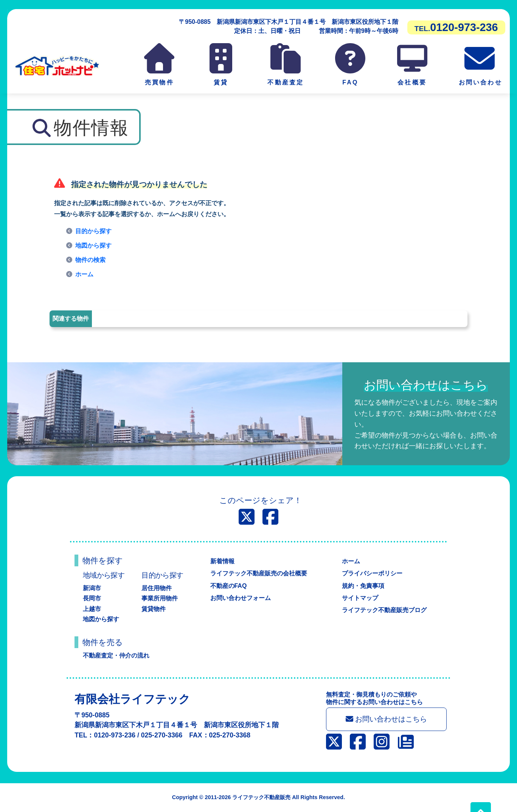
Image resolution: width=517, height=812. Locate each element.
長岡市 (92, 598)
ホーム (84, 274)
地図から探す (93, 245)
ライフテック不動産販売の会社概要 (259, 573)
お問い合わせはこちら (386, 719)
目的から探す (93, 231)
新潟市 (92, 588)
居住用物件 (157, 588)
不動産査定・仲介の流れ (116, 655)
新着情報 (222, 561)
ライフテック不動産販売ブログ (384, 610)
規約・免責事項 (363, 586)
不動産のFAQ (229, 586)
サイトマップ (360, 598)
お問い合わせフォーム (241, 598)
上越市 (92, 609)
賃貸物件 (154, 609)
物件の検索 (90, 260)
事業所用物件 (160, 598)
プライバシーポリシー (372, 573)
